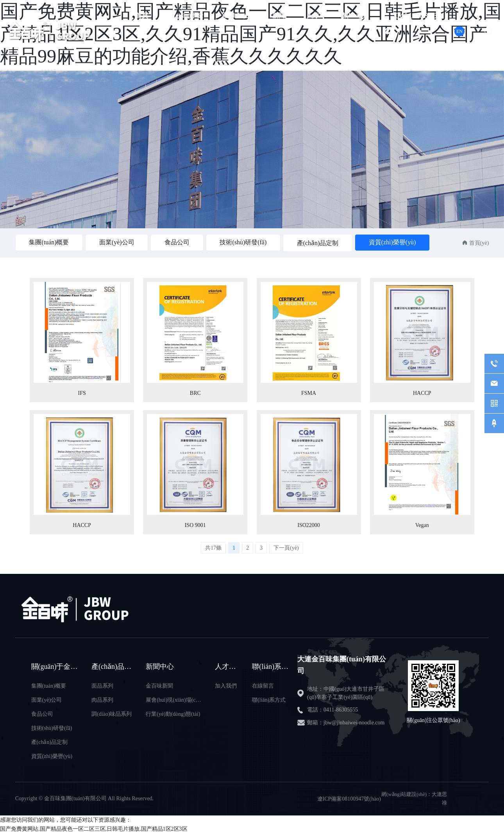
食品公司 (178, 242)
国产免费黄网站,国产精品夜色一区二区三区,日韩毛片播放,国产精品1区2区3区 (94, 831)
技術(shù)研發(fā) (244, 242)
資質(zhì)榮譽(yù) (394, 242)
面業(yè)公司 (117, 242)
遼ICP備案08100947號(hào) (349, 800)
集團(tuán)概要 (49, 242)
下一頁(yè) (286, 549)
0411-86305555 (416, 31)
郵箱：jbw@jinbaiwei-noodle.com (346, 724)
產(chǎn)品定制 (319, 243)
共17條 (213, 549)
